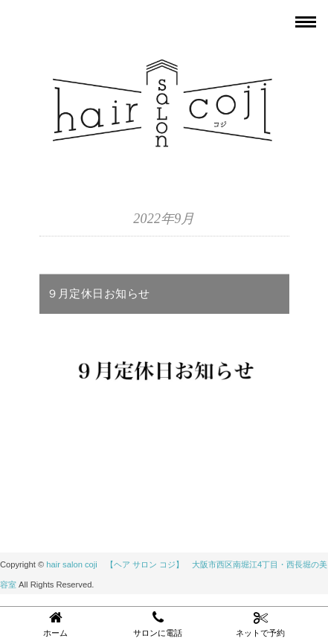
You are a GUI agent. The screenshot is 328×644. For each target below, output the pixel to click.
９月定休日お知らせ (99, 293)
